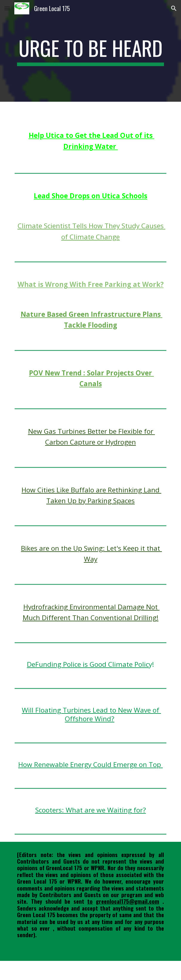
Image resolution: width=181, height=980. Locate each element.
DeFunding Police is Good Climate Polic (88, 664)
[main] (90, 51)
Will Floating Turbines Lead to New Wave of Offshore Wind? (91, 714)
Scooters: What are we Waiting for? (91, 810)
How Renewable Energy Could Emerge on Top (90, 764)
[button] (7, 8)
